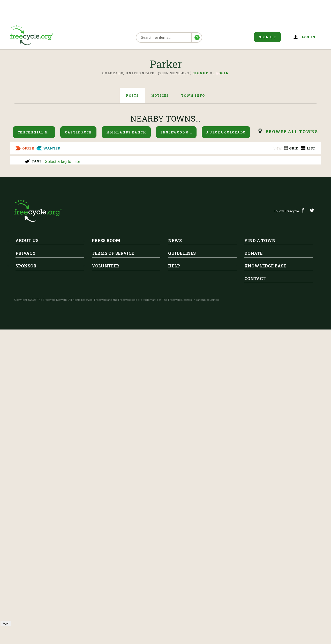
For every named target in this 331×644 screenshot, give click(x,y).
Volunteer (106, 586)
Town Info (193, 95)
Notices (160, 95)
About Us (27, 561)
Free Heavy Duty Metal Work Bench (96, 238)
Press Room (106, 561)
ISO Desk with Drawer (42, 326)
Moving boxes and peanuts (85, 369)
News (175, 561)
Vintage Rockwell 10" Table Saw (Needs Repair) (111, 188)
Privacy (26, 574)
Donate (253, 574)
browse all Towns (292, 132)
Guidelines (182, 574)
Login (223, 73)
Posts (132, 95)
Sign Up (267, 37)
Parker (63, 180)
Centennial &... (34, 132)
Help (174, 586)
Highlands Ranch (126, 132)
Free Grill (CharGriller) (78, 419)
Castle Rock (78, 132)
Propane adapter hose (77, 282)
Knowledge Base (265, 586)
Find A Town (260, 561)
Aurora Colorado (226, 132)
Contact (255, 599)
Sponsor (26, 586)
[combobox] (180, 161)
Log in (309, 37)
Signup (201, 73)
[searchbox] (180, 162)
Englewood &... (176, 132)
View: (278, 148)
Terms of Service (113, 574)
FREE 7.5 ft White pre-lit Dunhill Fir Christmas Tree (81, 463)
